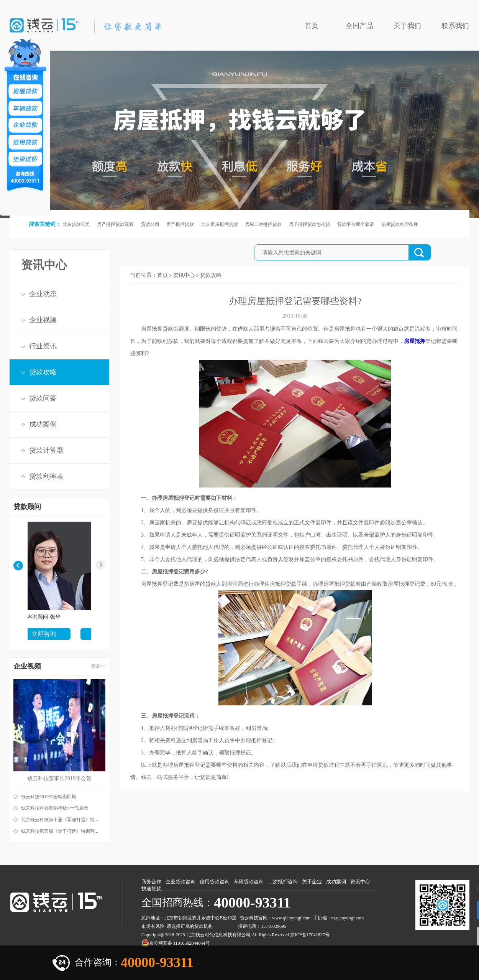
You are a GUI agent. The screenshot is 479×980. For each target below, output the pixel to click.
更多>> (98, 666)
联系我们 (455, 26)
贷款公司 (150, 224)
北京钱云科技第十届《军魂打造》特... (60, 820)
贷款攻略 (43, 372)
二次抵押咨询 (283, 882)
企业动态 (43, 294)
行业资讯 (43, 346)
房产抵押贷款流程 (115, 224)
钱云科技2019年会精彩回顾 (49, 797)
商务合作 (151, 882)
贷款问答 (43, 398)
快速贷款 (151, 889)
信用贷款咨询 (215, 882)
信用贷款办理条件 (400, 224)
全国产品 (359, 26)
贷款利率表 (46, 476)
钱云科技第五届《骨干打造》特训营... (60, 831)
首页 (312, 26)
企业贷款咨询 (180, 882)
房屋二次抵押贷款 (263, 224)
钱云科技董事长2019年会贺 (59, 778)
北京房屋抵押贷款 (220, 224)
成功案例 (43, 424)
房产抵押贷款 (180, 224)
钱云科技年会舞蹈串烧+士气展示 (55, 808)
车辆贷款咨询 (249, 882)
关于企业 (312, 882)
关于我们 (407, 26)
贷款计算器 (46, 450)
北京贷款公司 (76, 224)
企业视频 (43, 320)
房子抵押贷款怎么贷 (310, 224)
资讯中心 (184, 275)
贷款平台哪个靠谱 (356, 224)
